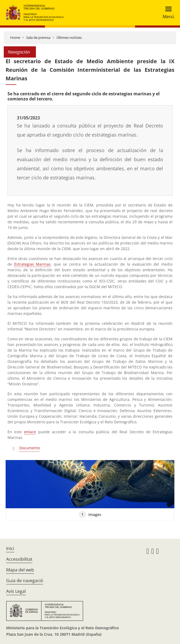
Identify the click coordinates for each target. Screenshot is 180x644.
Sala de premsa (38, 37)
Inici (10, 548)
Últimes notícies (69, 37)
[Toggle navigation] (167, 13)
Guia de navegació (25, 581)
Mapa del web (20, 570)
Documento (30, 448)
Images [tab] (90, 514)
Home (15, 37)
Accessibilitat (19, 559)
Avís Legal (16, 591)
